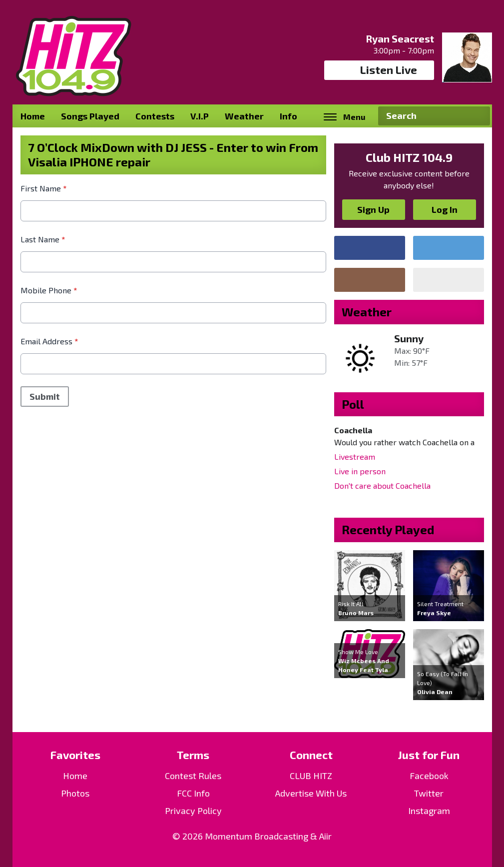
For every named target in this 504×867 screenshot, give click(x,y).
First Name (43, 188)
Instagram (429, 811)
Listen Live (379, 70)
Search (479, 116)
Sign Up (373, 209)
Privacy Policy (193, 811)
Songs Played (90, 116)
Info (288, 116)
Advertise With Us (311, 793)
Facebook (429, 776)
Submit (45, 396)
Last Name (43, 239)
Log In (445, 209)
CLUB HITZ (311, 776)
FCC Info (193, 793)
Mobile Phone (49, 290)
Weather (244, 116)
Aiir (325, 836)
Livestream (355, 456)
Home (33, 116)
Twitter (429, 793)
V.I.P (200, 116)
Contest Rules (193, 776)
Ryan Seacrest (400, 38)
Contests (155, 116)
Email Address (49, 341)
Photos (75, 793)
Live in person (360, 471)
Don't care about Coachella (382, 485)
